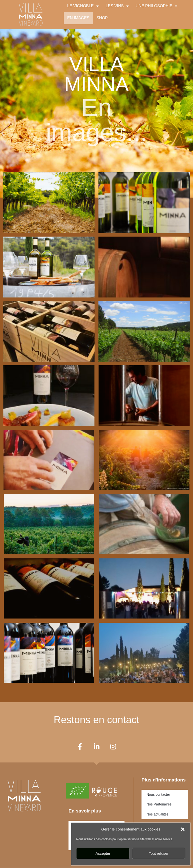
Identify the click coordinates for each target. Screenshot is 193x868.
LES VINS (117, 6)
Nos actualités (157, 814)
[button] (183, 829)
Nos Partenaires (159, 804)
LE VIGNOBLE (83, 6)
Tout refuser (159, 853)
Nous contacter (158, 794)
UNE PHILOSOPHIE (157, 6)
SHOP (102, 18)
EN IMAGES (78, 18)
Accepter (103, 853)
